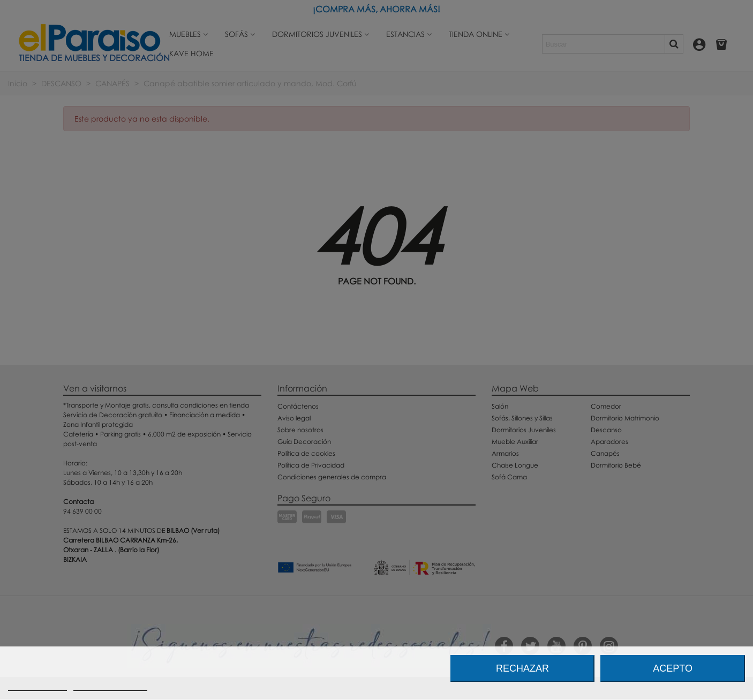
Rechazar (522, 668)
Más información (37, 686)
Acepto (673, 668)
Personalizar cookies (110, 686)
